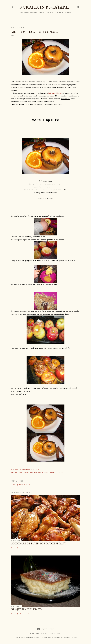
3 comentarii (24, 614)
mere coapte (33, 472)
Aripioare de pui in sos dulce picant (39, 543)
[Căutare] (78, 7)
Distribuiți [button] (15, 469)
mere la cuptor (43, 472)
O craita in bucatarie (44, 7)
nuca (61, 472)
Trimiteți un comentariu (21, 485)
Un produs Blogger (46, 629)
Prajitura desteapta (27, 609)
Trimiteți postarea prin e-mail (30, 469)
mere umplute (53, 472)
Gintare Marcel (56, 633)
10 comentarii (25, 548)
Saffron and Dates (55, 93)
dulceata (21, 472)
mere (26, 472)
